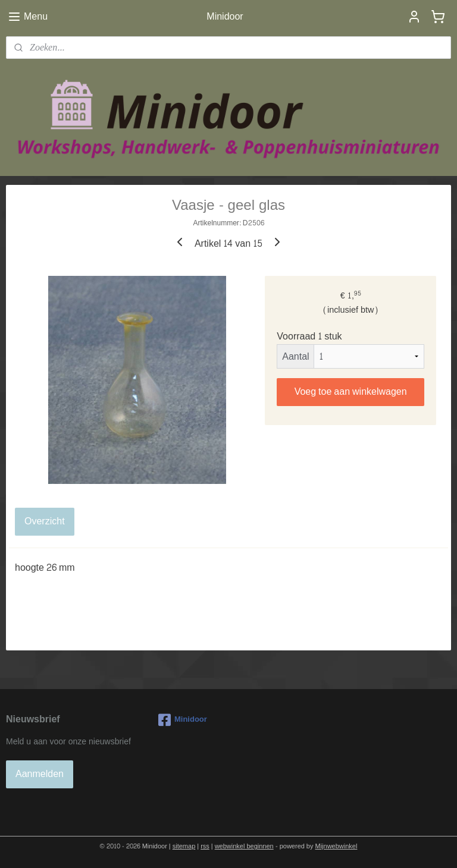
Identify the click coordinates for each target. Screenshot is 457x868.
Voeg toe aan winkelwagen (351, 391)
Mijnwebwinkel (337, 846)
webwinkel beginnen (244, 846)
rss (205, 846)
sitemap (184, 846)
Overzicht (45, 521)
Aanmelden (40, 774)
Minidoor (183, 720)
